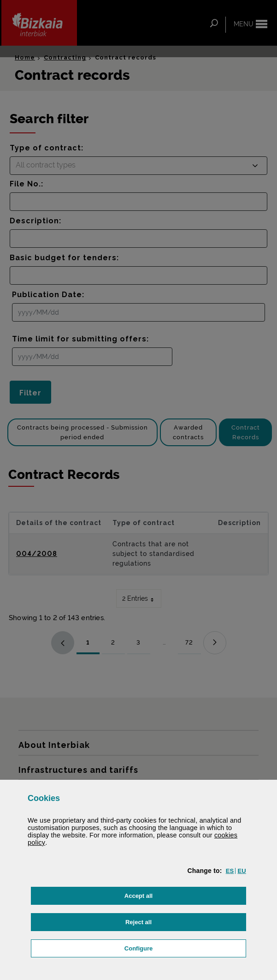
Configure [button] (184, 947)
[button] (230, 871)
